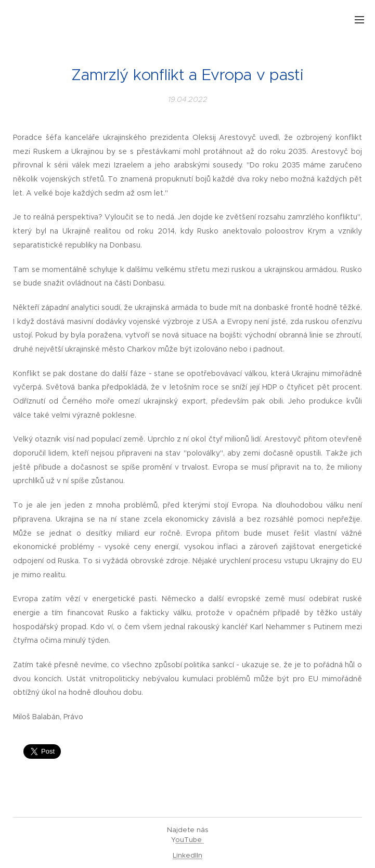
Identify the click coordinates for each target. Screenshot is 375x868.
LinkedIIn (187, 855)
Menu (359, 20)
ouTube (190, 840)
